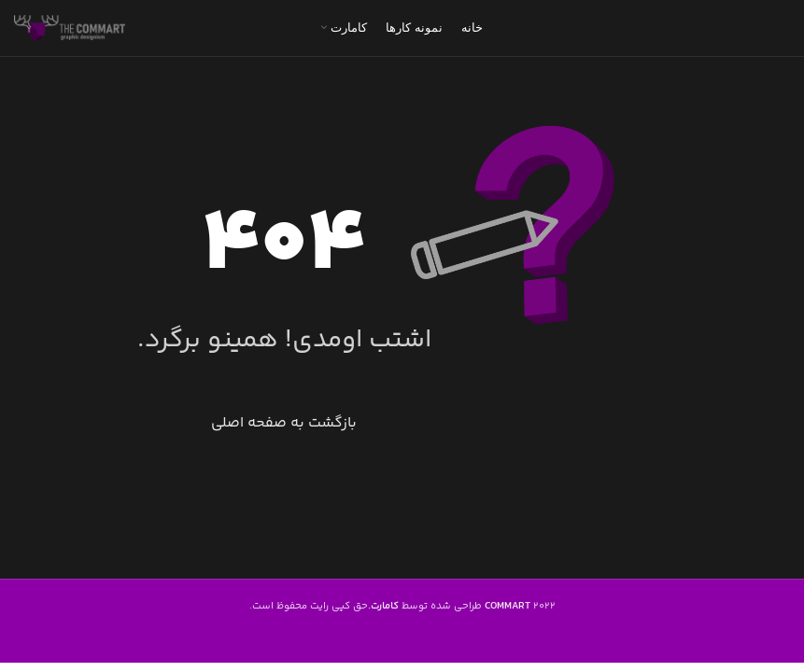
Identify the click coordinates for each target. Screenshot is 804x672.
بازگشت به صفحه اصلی (284, 423)
